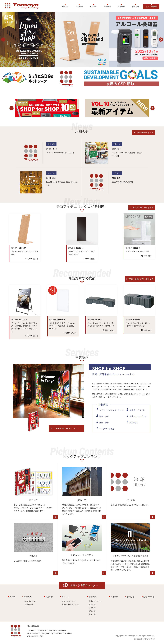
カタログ (93, 7)
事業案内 (65, 7)
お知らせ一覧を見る (145, 133)
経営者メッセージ (95, 601)
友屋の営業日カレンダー (84, 585)
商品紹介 (79, 7)
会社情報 (107, 7)
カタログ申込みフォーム (71, 604)
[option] (27, 40)
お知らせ (135, 7)
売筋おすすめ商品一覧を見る (141, 279)
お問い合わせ (151, 7)
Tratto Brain (150, 639)
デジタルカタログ (68, 601)
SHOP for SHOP (30, 601)
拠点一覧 (92, 614)
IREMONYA (28, 604)
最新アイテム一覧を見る (143, 208)
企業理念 (92, 604)
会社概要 (92, 597)
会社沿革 (92, 611)
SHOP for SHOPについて (67, 428)
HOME (12, 597)
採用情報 (121, 7)
